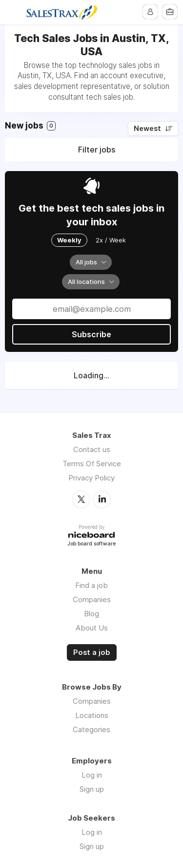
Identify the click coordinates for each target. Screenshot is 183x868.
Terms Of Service (92, 464)
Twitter (81, 499)
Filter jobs (97, 150)
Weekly (69, 240)
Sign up (92, 789)
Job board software (91, 544)
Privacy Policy (91, 478)
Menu (13, 12)
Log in (92, 775)
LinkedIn (102, 499)
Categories (91, 729)
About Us (92, 628)
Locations (92, 715)
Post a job (92, 652)
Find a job (91, 585)
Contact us (92, 449)
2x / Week (111, 240)
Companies (92, 599)
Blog (91, 614)
